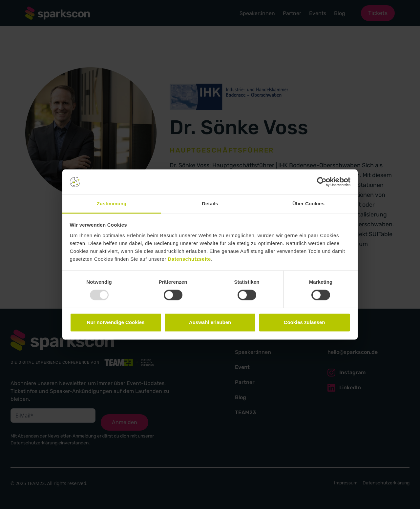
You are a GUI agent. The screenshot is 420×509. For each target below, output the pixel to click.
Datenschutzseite (189, 259)
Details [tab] (210, 204)
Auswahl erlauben (210, 322)
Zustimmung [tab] (112, 204)
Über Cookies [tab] (308, 204)
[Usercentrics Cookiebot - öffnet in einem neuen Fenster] (322, 182)
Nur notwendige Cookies (116, 322)
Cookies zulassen (304, 322)
